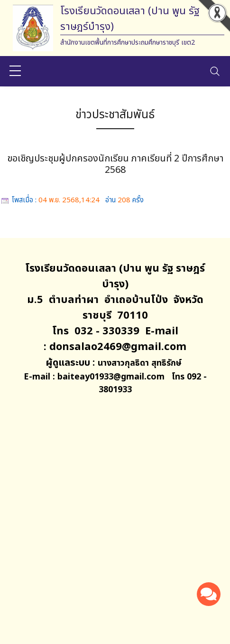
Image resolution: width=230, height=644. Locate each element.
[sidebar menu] (15, 71)
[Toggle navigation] (215, 71)
